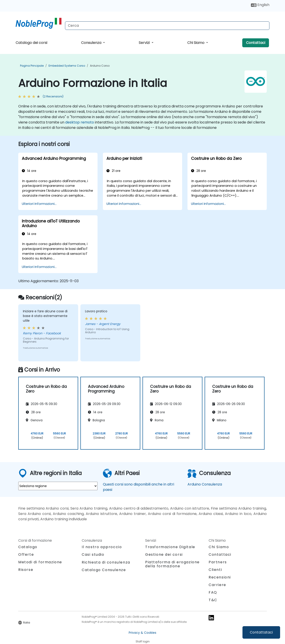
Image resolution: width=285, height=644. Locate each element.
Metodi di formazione (40, 562)
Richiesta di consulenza (106, 562)
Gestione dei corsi (164, 554)
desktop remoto (80, 122)
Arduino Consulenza (205, 484)
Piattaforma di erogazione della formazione (172, 564)
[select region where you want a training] (58, 486)
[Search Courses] (167, 26)
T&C (213, 600)
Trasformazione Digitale (170, 547)
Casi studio (93, 554)
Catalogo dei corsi (31, 43)
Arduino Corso (100, 66)
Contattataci (261, 632)
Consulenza (92, 43)
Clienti (215, 570)
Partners (218, 562)
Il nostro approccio (102, 547)
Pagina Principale (32, 66)
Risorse (26, 570)
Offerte (26, 554)
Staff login (143, 641)
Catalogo (28, 547)
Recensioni (220, 577)
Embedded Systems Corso (67, 66)
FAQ (213, 592)
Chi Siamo (196, 43)
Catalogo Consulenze (104, 570)
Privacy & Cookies (142, 633)
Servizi (145, 43)
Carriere (217, 585)
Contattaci (256, 43)
